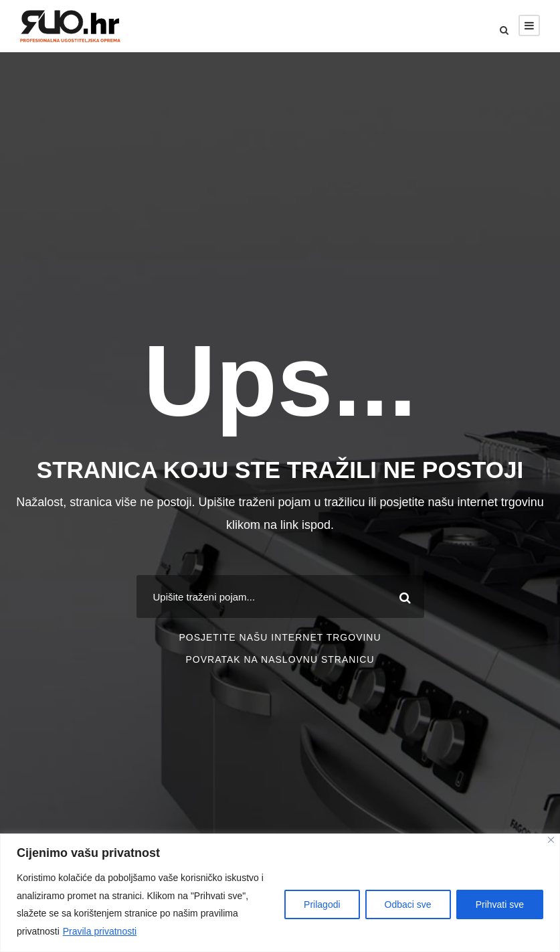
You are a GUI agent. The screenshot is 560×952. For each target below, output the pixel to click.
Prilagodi (322, 904)
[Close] (551, 840)
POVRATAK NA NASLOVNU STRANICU (280, 659)
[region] (280, 893)
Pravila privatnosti (100, 931)
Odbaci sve (408, 904)
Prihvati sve (500, 904)
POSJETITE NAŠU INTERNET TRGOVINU (280, 637)
